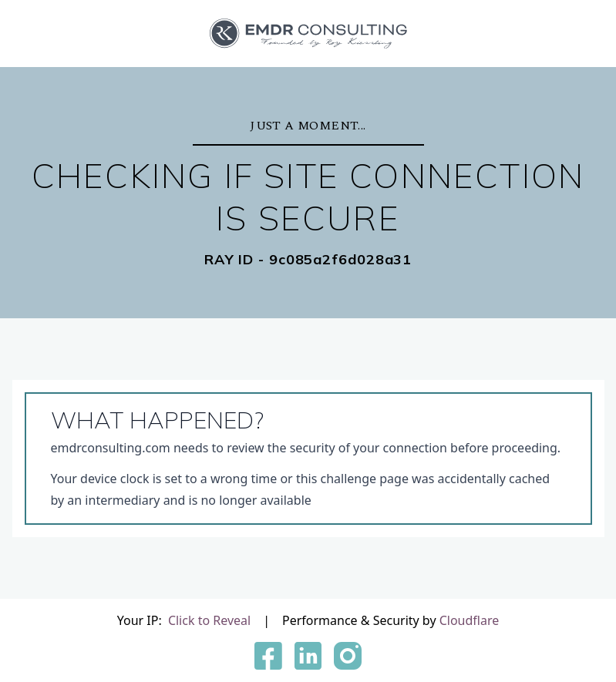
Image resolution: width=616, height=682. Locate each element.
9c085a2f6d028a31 (340, 260)
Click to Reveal (209, 620)
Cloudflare (470, 620)
